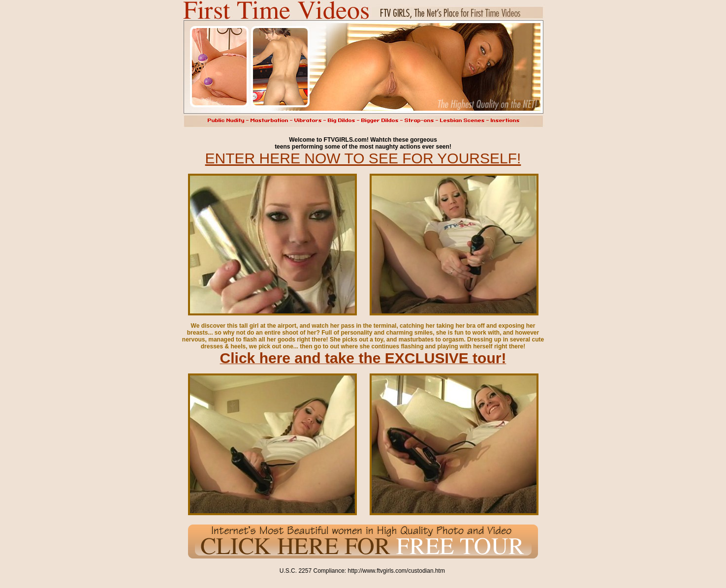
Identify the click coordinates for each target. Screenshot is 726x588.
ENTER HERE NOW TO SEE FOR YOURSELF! (363, 158)
